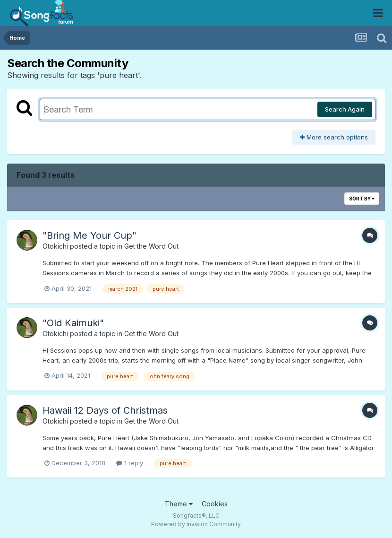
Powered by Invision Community (196, 524)
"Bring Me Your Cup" (89, 235)
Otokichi (55, 246)
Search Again (345, 109)
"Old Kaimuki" (73, 323)
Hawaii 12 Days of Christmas (105, 410)
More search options (334, 137)
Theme (179, 504)
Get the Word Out (151, 246)
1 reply (130, 463)
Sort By (362, 199)
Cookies (215, 504)
